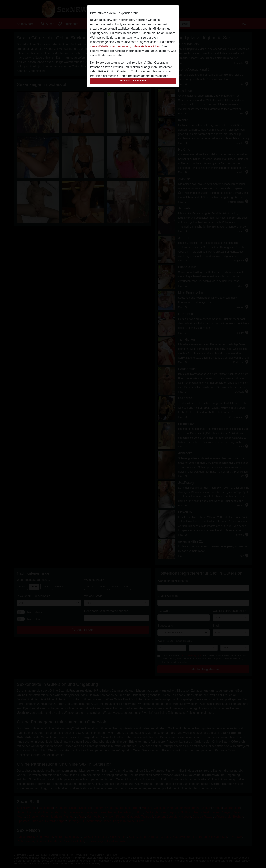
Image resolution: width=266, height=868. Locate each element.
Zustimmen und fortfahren (133, 81)
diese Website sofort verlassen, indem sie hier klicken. (125, 46)
